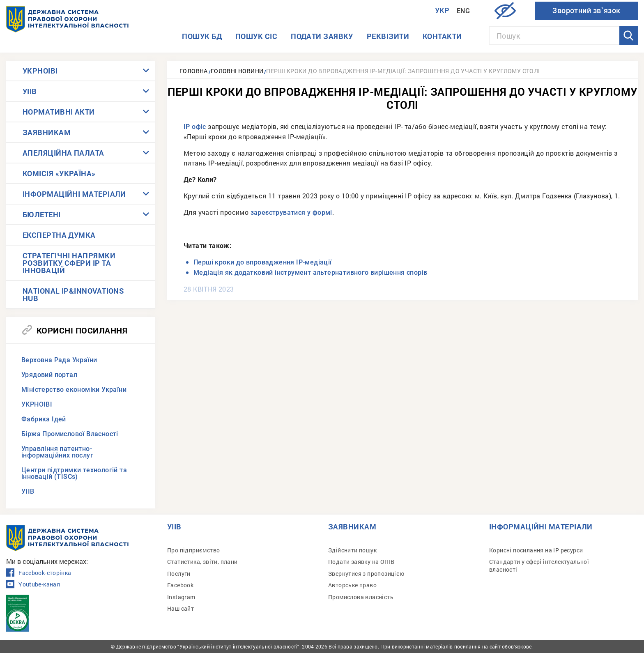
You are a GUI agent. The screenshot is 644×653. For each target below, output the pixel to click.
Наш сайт (181, 608)
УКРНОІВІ (40, 71)
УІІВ (30, 91)
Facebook (180, 585)
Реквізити (388, 36)
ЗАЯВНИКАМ (47, 132)
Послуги (179, 574)
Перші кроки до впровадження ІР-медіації (263, 262)
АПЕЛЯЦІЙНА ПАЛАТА (63, 153)
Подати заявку (322, 36)
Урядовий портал (49, 375)
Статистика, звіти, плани (202, 562)
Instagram (181, 597)
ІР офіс (195, 127)
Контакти (442, 36)
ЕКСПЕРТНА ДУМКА (59, 235)
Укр (442, 10)
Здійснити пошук (352, 550)
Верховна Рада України (59, 360)
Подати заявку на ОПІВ (361, 562)
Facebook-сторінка (39, 573)
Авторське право (352, 585)
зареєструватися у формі (291, 213)
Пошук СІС (256, 36)
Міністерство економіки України (74, 390)
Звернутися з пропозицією (366, 574)
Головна (194, 71)
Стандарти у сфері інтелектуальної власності (539, 565)
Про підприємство (193, 550)
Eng (463, 11)
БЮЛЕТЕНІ (42, 214)
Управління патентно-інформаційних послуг (57, 452)
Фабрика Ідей (44, 419)
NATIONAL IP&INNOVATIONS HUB (73, 294)
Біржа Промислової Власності (70, 434)
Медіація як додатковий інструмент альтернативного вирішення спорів (310, 272)
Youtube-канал (33, 584)
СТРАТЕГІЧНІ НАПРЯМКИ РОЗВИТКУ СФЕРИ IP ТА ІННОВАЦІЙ (69, 263)
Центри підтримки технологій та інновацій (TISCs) (74, 473)
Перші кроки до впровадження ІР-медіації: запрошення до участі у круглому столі (403, 71)
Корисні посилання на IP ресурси (536, 550)
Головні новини (237, 71)
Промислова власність (361, 597)
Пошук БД (202, 36)
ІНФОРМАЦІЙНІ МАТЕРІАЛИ (74, 194)
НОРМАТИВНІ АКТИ (59, 112)
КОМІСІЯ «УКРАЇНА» (59, 173)
